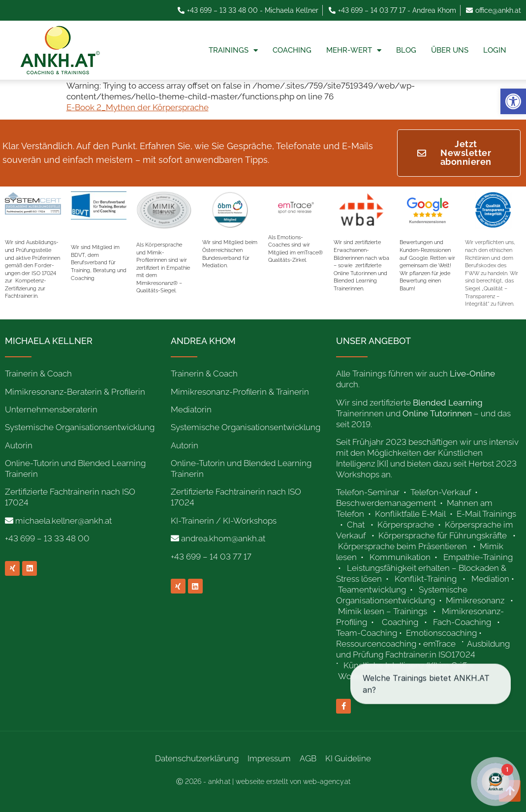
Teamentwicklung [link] (372, 590)
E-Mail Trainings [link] (486, 514)
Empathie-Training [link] (478, 557)
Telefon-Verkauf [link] (442, 492)
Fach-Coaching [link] (462, 622)
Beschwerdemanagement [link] (386, 503)
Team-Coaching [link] (367, 633)
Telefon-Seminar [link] (369, 492)
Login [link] (495, 50)
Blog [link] (406, 50)
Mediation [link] (490, 579)
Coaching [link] (292, 50)
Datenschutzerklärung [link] (197, 758)
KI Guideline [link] (348, 758)
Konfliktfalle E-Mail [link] (410, 514)
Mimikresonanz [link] (475, 600)
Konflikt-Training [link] (427, 579)
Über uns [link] (450, 50)
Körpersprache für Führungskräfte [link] (443, 535)
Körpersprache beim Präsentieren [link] (402, 546)
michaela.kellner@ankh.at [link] (63, 521)
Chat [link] (356, 525)
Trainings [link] (233, 50)
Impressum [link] (269, 758)
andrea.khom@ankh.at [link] (223, 538)
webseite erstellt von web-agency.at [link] (293, 781)
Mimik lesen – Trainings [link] (383, 611)
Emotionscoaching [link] (441, 633)
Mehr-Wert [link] (354, 50)
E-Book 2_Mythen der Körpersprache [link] (138, 107)
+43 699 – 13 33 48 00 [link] (47, 538)
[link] (513, 101)
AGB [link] (308, 758)
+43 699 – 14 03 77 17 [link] (211, 557)
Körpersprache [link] (407, 525)
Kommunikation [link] (400, 557)
